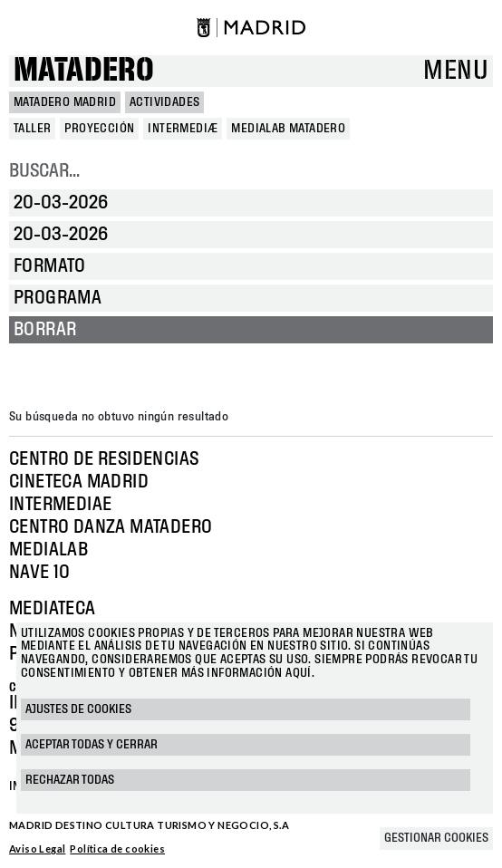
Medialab (48, 550)
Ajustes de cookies (78, 709)
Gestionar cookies (436, 838)
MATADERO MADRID (65, 102)
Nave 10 (40, 573)
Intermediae (60, 505)
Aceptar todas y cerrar (92, 745)
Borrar (45, 330)
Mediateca (53, 609)
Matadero (84, 71)
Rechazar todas (70, 780)
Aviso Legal (37, 849)
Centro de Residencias (104, 459)
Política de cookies (117, 849)
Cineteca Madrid (79, 482)
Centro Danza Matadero (111, 527)
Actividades (164, 102)
